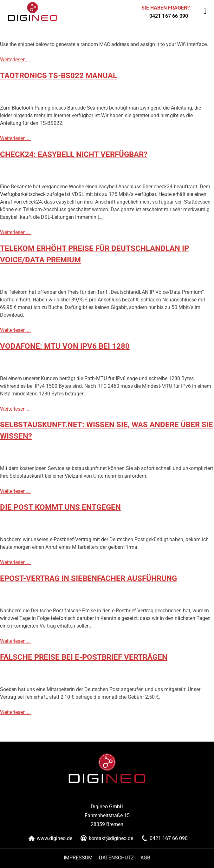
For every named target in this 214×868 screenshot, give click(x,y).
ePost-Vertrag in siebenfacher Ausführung (88, 578)
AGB (145, 858)
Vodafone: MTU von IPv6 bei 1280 (65, 346)
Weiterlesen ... (15, 60)
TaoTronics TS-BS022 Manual (58, 76)
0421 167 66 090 (169, 16)
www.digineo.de (55, 838)
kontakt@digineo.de (111, 838)
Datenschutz (117, 858)
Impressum (78, 858)
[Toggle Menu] (205, 11)
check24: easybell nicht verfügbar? (74, 154)
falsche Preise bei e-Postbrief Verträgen (84, 657)
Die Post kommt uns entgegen (60, 507)
